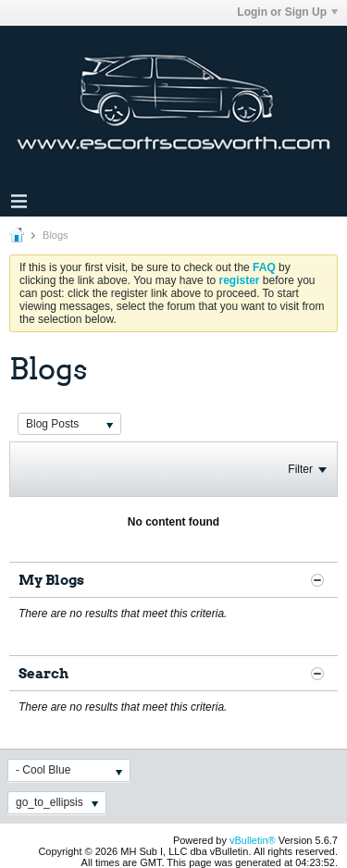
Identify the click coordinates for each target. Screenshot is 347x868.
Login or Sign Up (287, 12)
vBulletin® (253, 840)
